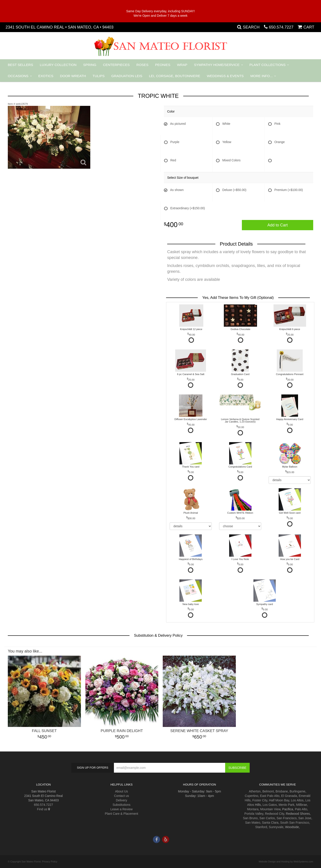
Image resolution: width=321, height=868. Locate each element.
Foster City (260, 800)
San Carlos (267, 818)
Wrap (182, 65)
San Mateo (253, 823)
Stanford (261, 827)
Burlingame (297, 791)
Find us (43, 809)
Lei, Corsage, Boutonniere (175, 76)
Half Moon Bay (279, 800)
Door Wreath (73, 76)
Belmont (268, 791)
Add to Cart (277, 225)
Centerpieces (116, 65)
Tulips (99, 76)
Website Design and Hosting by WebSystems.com (286, 862)
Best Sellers (21, 65)
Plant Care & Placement (121, 814)
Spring (90, 65)
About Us (121, 791)
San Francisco (287, 818)
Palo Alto (301, 809)
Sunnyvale (276, 827)
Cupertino (252, 796)
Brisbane (282, 791)
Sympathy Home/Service (217, 65)
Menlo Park (287, 805)
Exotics (46, 76)
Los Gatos (270, 805)
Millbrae (301, 805)
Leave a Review (121, 809)
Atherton (255, 791)
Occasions (18, 76)
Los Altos (297, 800)
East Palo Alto (270, 796)
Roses (142, 65)
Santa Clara (270, 823)
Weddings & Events (225, 76)
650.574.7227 (281, 27)
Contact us (122, 796)
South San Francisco (295, 823)
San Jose (305, 818)
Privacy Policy (50, 862)
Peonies (163, 65)
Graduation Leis (127, 76)
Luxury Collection (58, 65)
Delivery (122, 800)
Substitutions (121, 805)
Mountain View (270, 809)
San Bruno (250, 818)
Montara (253, 809)
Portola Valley (254, 814)
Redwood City (274, 814)
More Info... (261, 76)
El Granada (289, 796)
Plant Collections (267, 65)
